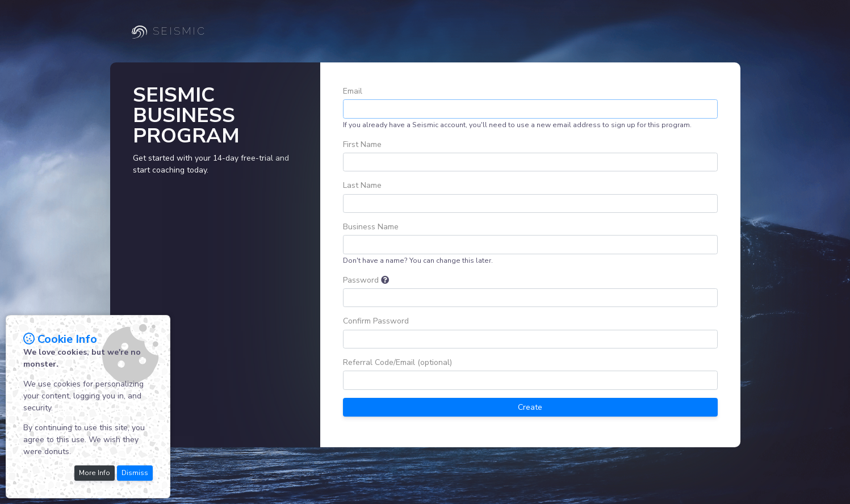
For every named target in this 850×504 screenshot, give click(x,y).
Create (530, 407)
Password (361, 280)
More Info (95, 473)
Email (353, 91)
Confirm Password (376, 321)
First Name (362, 144)
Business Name (371, 227)
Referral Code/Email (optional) (397, 362)
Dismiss (135, 473)
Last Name (362, 185)
